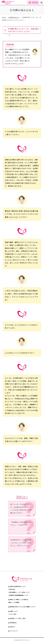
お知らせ (12, 628)
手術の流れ (11, 589)
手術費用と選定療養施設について (18, 595)
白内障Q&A (12, 623)
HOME (4, 17)
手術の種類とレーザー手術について (19, 592)
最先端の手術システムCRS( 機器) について (23, 607)
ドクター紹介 (12, 615)
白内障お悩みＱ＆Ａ (15, 17)
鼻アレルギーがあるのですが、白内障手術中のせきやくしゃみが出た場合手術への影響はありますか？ (21, 509)
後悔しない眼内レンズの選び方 (19, 600)
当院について (13, 612)
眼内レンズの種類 (13, 603)
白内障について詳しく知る (17, 619)
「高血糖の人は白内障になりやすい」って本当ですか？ (21, 525)
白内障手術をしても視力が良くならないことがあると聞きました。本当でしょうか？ (21, 544)
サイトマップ (13, 632)
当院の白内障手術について (17, 586)
